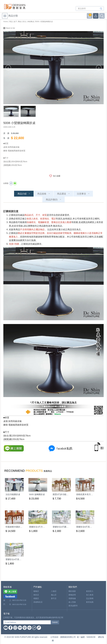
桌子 (15, 22)
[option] (53, 68)
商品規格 (42, 194)
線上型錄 (72, 602)
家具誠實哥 (73, 606)
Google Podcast (29, 628)
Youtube (6, 628)
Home (6, 22)
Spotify (20, 628)
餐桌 (20, 22)
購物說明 (72, 595)
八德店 (54, 591)
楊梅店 (36, 591)
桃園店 (36, 598)
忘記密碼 (90, 598)
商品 (11, 22)
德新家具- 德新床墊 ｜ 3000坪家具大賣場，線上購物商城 (15, 7)
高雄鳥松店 (38, 602)
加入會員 (90, 595)
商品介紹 (22, 194)
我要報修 (72, 598)
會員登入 (90, 591)
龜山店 (54, 595)
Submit (55, 622)
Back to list (11, 28)
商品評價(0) (52, 200)
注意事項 (81, 194)
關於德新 (72, 591)
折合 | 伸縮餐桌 (28, 22)
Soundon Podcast (34, 628)
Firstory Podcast (39, 628)
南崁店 (36, 595)
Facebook (10, 628)
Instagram (15, 628)
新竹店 (54, 598)
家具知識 (90, 602)
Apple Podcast (25, 628)
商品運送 (62, 194)
